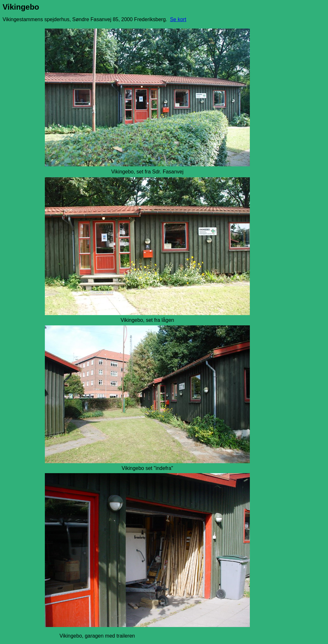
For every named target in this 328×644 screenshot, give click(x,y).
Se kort (178, 19)
